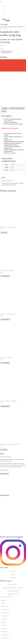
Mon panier (13, 582)
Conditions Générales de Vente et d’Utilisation (13, 595)
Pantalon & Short (5, 623)
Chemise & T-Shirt (5, 620)
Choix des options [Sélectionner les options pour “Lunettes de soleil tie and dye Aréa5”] (5, 327)
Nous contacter (13, 585)
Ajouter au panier (6, 52)
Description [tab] (5, 116)
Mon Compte (13, 579)
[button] (13, 61)
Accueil (2, 27)
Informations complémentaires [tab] (17, 116)
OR (12, 52)
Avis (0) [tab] (4, 119)
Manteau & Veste (5, 614)
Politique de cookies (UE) (13, 601)
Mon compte (4, 639)
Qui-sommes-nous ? (13, 592)
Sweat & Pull (4, 617)
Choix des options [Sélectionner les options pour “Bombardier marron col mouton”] (5, 283)
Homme (10, 27)
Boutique (6, 27)
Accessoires (15, 27)
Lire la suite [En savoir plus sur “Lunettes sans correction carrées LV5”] (4, 240)
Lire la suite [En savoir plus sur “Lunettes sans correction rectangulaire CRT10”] (4, 457)
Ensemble (3, 630)
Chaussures (4, 633)
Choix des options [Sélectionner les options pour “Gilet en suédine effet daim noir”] (5, 370)
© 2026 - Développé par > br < (7, 604)
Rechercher (3, 24)
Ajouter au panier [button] (5, 414)
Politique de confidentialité (13, 598)
